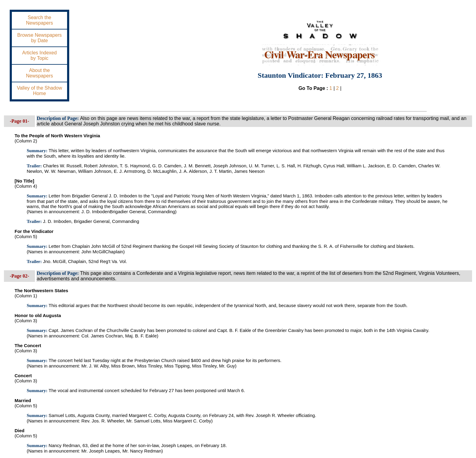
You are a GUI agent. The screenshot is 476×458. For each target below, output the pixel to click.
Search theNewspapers (40, 20)
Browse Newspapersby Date (40, 38)
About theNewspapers (40, 73)
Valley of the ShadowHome (39, 91)
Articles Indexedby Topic (39, 55)
